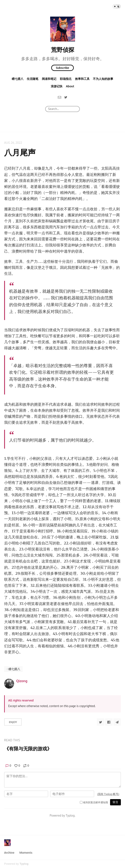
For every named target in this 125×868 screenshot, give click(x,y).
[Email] (59, 97)
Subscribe (63, 68)
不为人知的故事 (103, 79)
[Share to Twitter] (101, 722)
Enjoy (13, 722)
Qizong (22, 681)
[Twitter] (66, 97)
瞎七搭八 (18, 79)
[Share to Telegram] (117, 722)
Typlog (24, 864)
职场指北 (66, 79)
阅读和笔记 (49, 79)
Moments (26, 853)
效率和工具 (82, 79)
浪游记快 (57, 86)
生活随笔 (33, 79)
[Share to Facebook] (109, 722)
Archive (9, 853)
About (70, 86)
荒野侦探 (63, 50)
